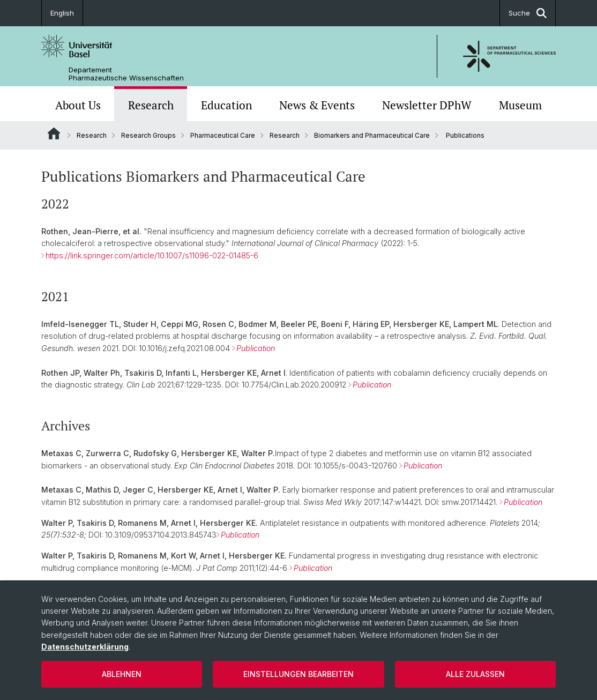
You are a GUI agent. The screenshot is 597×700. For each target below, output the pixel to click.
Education (226, 105)
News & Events (317, 105)
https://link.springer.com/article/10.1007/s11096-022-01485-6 (152, 255)
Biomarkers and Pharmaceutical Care (372, 135)
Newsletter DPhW (427, 105)
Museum (520, 105)
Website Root (54, 133)
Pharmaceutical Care (223, 135)
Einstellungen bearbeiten (298, 674)
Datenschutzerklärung (85, 647)
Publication (256, 348)
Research (151, 105)
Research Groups (148, 135)
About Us (78, 105)
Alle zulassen (475, 674)
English (62, 13)
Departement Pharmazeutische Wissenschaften (126, 74)
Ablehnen (122, 674)
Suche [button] (528, 13)
